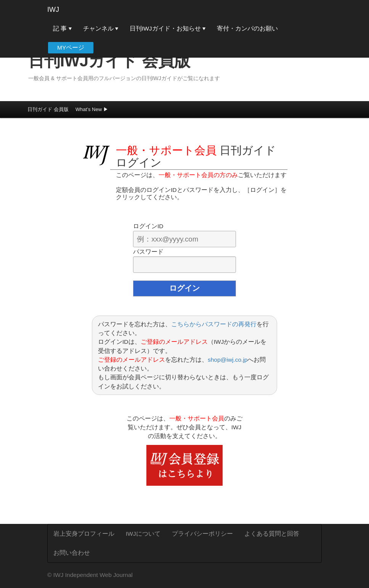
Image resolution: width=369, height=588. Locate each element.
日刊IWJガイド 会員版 (109, 61)
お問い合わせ (72, 553)
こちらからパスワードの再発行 (214, 324)
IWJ (53, 10)
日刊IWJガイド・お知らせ (168, 28)
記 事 (62, 28)
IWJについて (143, 534)
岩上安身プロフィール (84, 534)
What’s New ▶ (92, 109)
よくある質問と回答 (272, 534)
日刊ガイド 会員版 (48, 109)
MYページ (71, 48)
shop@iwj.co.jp (228, 360)
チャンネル (101, 28)
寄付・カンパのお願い (247, 28)
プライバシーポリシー (202, 534)
